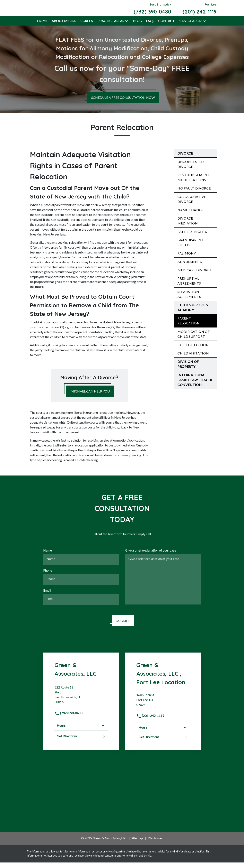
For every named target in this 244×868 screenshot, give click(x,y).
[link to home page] (49, 11)
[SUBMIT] (123, 626)
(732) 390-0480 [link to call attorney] (68, 719)
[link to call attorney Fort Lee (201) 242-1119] (200, 11)
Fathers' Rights (192, 237)
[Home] (42, 27)
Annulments (190, 267)
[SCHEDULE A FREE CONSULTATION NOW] (123, 103)
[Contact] (166, 27)
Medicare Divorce (195, 276)
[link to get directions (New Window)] (81, 702)
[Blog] (137, 27)
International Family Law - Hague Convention (195, 385)
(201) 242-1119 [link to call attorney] (150, 721)
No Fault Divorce (194, 194)
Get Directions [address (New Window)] (81, 742)
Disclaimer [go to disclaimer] (155, 844)
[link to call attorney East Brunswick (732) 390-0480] (152, 11)
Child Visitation (193, 359)
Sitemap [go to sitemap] (137, 844)
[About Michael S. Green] (72, 27)
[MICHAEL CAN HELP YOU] (90, 397)
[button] (127, 27)
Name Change (191, 216)
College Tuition (193, 350)
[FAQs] (150, 27)
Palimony (187, 259)
